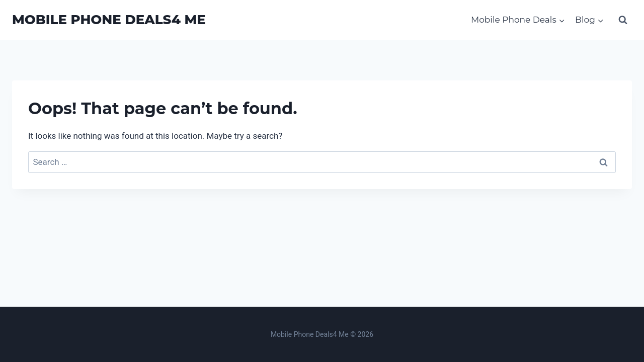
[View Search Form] (623, 20)
